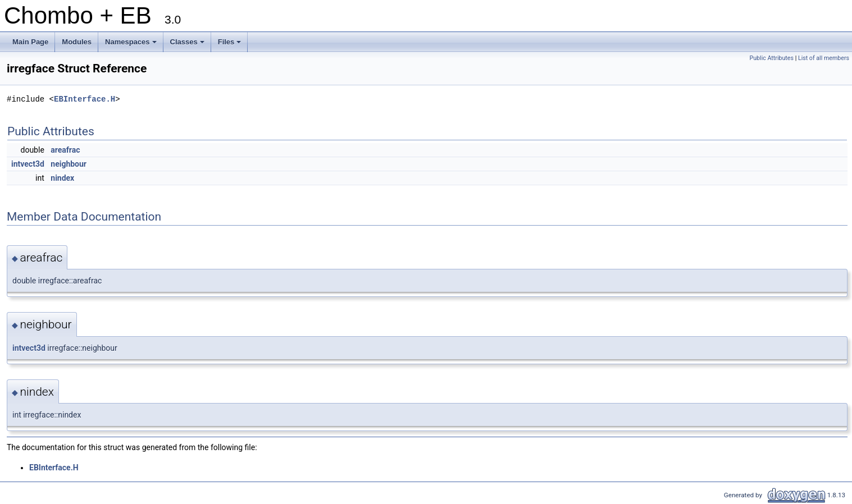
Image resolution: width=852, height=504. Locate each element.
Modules (77, 42)
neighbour (69, 164)
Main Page (30, 42)
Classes (188, 45)
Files (231, 45)
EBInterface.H (85, 99)
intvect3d (28, 164)
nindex (62, 178)
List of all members (824, 58)
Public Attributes (771, 58)
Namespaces (132, 45)
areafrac (65, 150)
